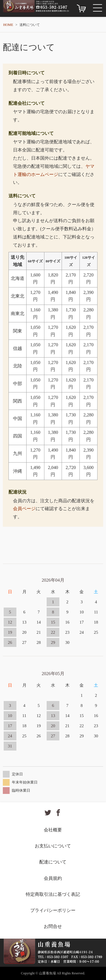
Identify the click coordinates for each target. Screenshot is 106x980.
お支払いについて (53, 846)
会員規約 (53, 878)
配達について (53, 862)
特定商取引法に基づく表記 (53, 894)
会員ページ (24, 509)
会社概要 (53, 830)
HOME (8, 25)
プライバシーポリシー (53, 910)
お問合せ (53, 926)
